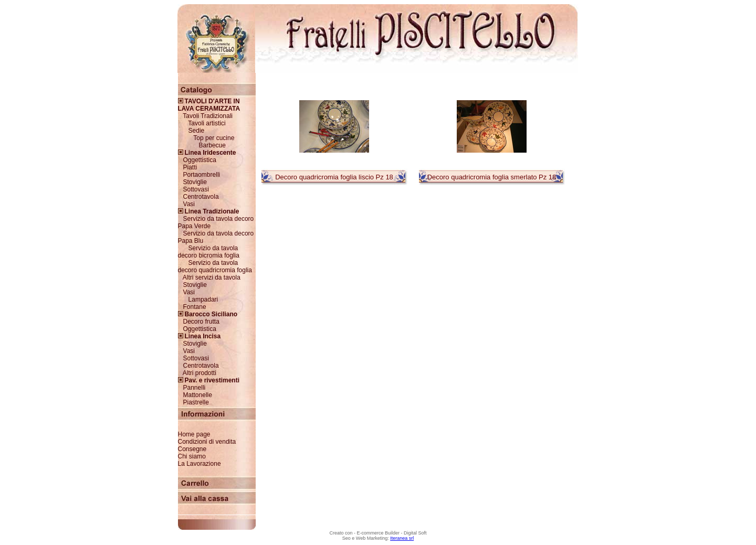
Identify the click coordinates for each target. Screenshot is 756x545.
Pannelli (195, 388)
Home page (194, 434)
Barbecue (212, 145)
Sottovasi (196, 189)
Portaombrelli (202, 175)
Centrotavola (201, 197)
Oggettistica (200, 160)
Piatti (190, 167)
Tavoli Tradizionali (208, 116)
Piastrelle (196, 402)
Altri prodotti (199, 373)
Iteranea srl (402, 538)
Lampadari (203, 300)
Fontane (195, 307)
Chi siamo (192, 456)
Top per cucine (214, 138)
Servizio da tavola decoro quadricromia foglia (215, 266)
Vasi (189, 204)
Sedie (197, 131)
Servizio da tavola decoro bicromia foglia (209, 252)
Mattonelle (198, 395)
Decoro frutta (201, 322)
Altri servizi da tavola (212, 277)
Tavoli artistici (207, 123)
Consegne (192, 449)
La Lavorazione (199, 464)
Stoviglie (195, 182)
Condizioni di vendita (207, 442)
